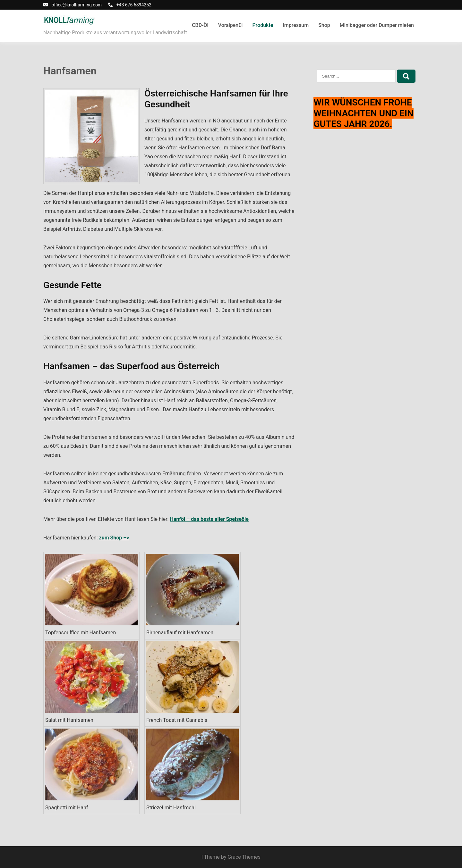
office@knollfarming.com (77, 5)
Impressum (296, 25)
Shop (324, 25)
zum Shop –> (114, 538)
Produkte (263, 25)
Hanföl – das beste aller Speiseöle (209, 519)
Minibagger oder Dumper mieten (377, 25)
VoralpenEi (231, 25)
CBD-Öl (200, 25)
